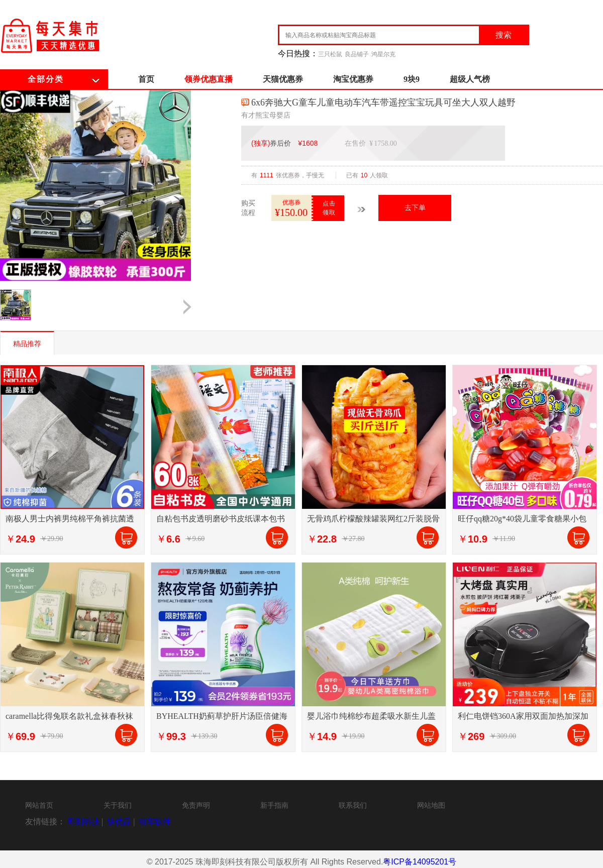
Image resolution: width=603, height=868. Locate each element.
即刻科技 (83, 822)
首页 (146, 79)
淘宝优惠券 (353, 79)
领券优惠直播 (209, 79)
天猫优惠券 (283, 79)
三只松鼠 (330, 54)
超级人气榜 (470, 79)
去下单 (415, 208)
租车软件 (155, 822)
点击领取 (329, 208)
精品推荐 (27, 344)
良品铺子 (357, 54)
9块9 (412, 79)
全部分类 (46, 79)
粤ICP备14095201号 (420, 862)
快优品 (119, 822)
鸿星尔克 (383, 54)
